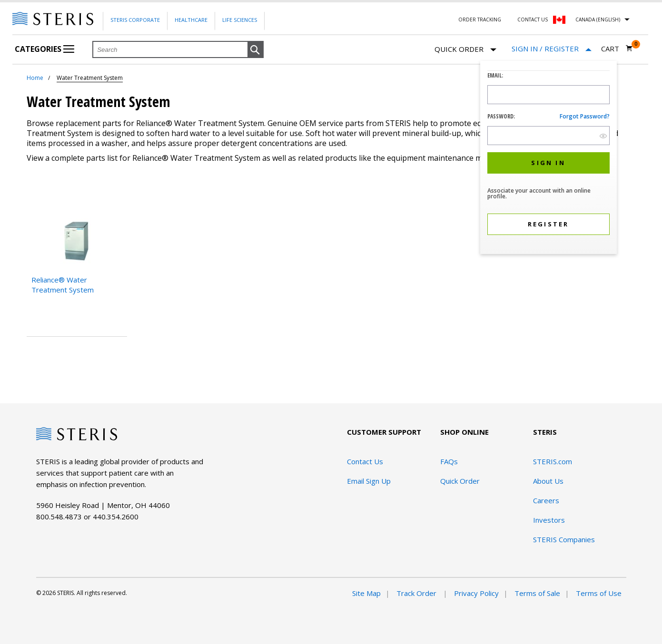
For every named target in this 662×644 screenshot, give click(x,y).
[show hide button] (603, 136)
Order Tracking (480, 20)
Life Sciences (240, 20)
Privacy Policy (476, 593)
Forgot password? (585, 116)
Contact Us (533, 20)
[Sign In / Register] (552, 49)
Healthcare (191, 20)
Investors (549, 520)
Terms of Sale (537, 593)
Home (35, 78)
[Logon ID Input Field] (548, 95)
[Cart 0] (617, 49)
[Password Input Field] (548, 136)
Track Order (417, 593)
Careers (546, 500)
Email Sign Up (369, 481)
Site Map (366, 593)
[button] (256, 50)
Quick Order (465, 50)
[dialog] (548, 159)
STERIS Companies (564, 539)
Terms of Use (599, 593)
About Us (548, 481)
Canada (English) (598, 20)
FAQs (449, 461)
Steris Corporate (135, 20)
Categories (44, 49)
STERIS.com (553, 461)
